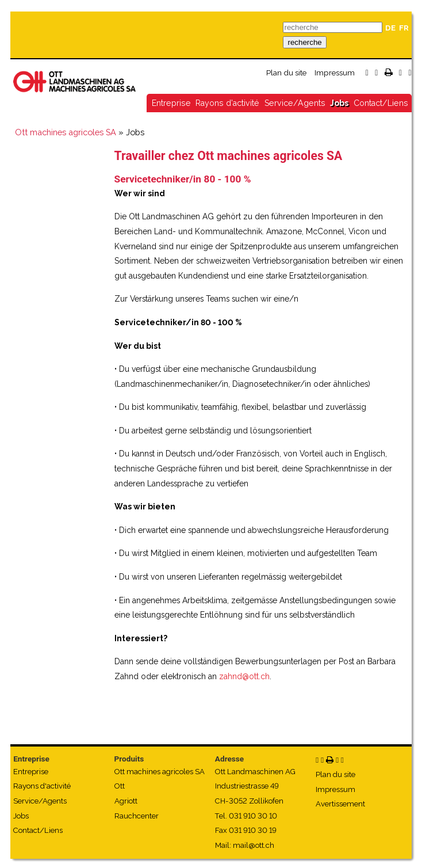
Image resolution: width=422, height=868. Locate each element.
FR (404, 28)
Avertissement (340, 804)
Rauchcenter (137, 816)
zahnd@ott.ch (244, 676)
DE (390, 28)
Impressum (335, 73)
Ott (120, 786)
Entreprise (171, 103)
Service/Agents (295, 103)
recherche (304, 42)
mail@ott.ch (254, 845)
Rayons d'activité (227, 103)
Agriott (126, 801)
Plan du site (286, 73)
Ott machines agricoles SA (66, 132)
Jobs (339, 103)
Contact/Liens (381, 103)
